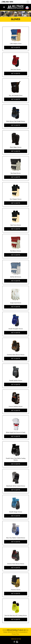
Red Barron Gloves (16, 251)
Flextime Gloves (16, 590)
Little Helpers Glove (16, 44)
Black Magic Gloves (16, 147)
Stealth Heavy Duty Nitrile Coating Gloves (16, 459)
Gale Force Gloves (16, 225)
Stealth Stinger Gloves (16, 512)
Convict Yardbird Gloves (16, 406)
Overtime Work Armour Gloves (16, 355)
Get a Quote (16, 47)
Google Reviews (17, 642)
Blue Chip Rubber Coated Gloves (16, 538)
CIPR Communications (21, 632)
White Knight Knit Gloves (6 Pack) (16, 432)
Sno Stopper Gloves (16, 199)
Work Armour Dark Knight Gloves (16, 121)
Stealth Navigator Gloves (16, 329)
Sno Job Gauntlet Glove (16, 95)
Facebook (14, 642)
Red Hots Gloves (16, 70)
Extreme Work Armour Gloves (16, 564)
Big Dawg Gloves (16, 173)
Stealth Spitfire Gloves (16, 381)
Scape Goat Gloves (16, 303)
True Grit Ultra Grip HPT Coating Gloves (16, 616)
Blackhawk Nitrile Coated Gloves (16, 486)
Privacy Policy (15, 634)
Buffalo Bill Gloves (16, 277)
